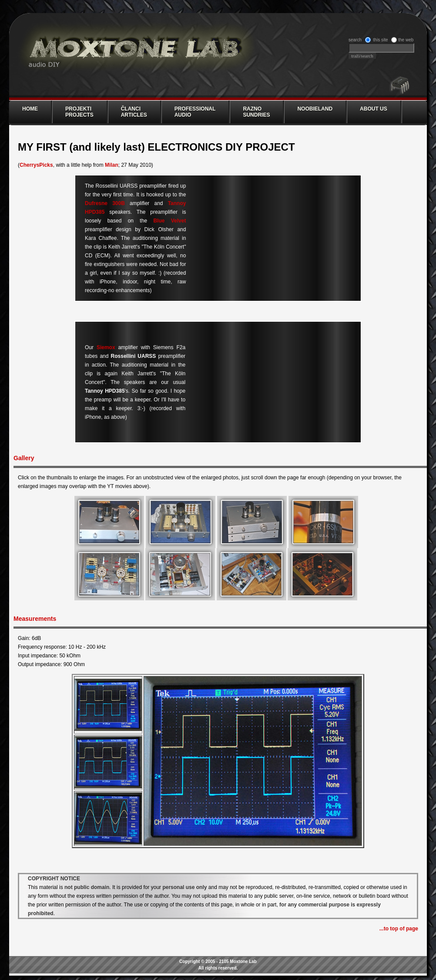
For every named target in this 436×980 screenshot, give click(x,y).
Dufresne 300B (105, 203)
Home (30, 109)
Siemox (106, 347)
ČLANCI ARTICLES (134, 112)
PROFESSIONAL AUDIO (195, 112)
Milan (112, 165)
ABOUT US (374, 109)
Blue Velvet (169, 221)
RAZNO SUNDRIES (256, 112)
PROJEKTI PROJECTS (79, 112)
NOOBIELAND (315, 109)
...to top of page (399, 929)
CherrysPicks (36, 165)
